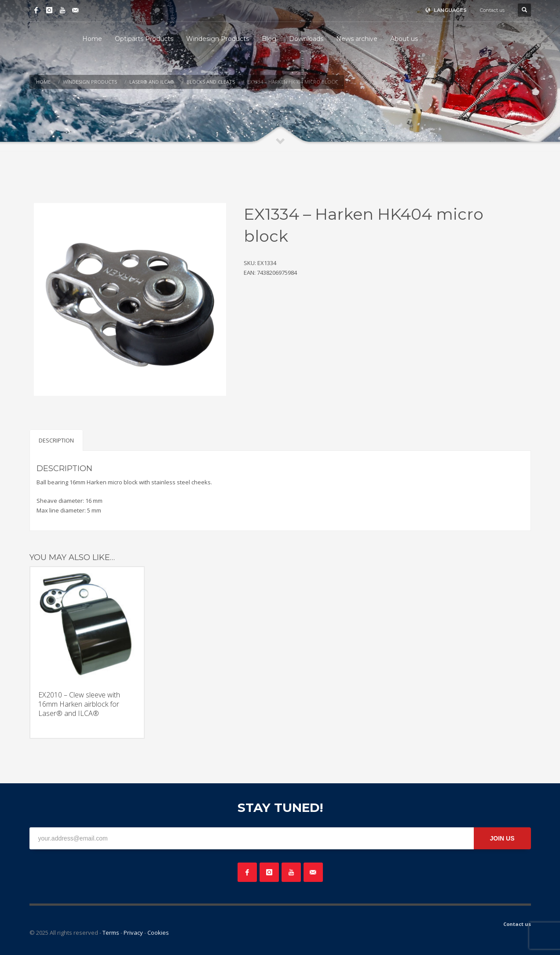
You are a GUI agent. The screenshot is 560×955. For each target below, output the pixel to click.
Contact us (492, 10)
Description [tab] (56, 440)
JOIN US (502, 838)
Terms (111, 933)
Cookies (158, 933)
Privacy (133, 933)
